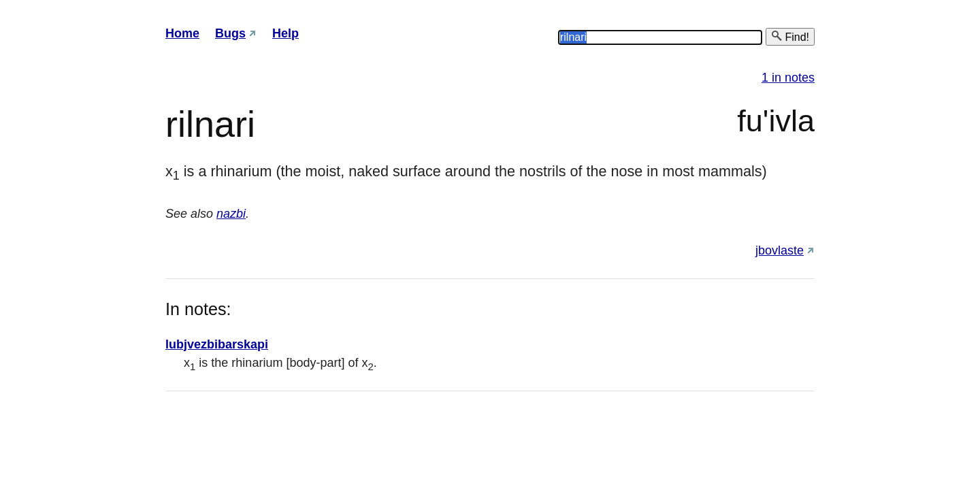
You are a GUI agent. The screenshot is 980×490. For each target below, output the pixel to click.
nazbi (231, 214)
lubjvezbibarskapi (217, 344)
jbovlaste (780, 250)
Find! (790, 36)
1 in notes (788, 78)
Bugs (230, 33)
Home (182, 33)
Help (285, 33)
